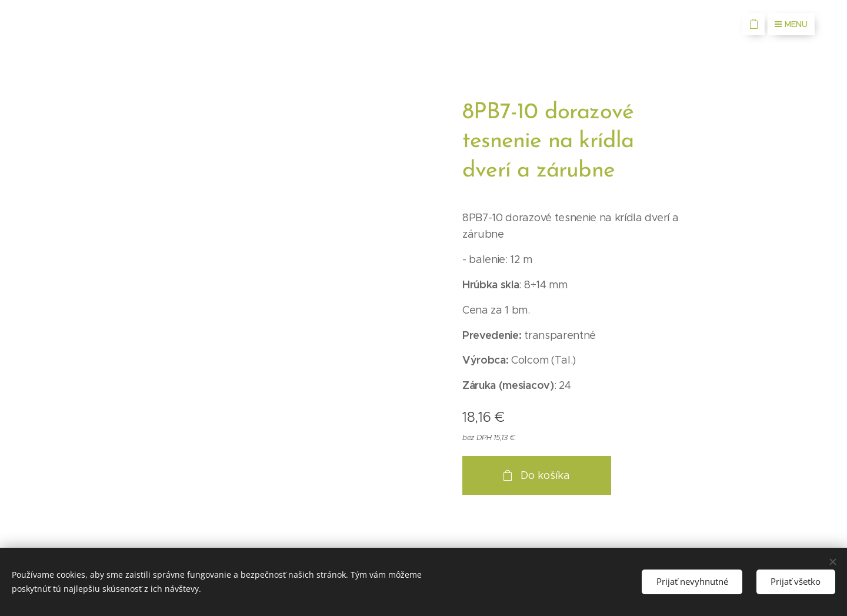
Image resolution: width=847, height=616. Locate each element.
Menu (791, 24)
